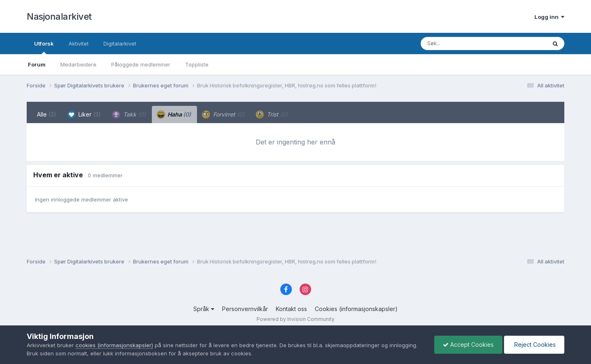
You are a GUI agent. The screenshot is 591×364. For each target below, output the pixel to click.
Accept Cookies (468, 345)
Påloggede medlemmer (141, 64)
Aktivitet (79, 43)
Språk (204, 309)
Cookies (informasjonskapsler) (356, 309)
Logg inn (549, 17)
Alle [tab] (47, 114)
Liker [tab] (84, 114)
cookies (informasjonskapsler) (114, 345)
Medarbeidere (78, 64)
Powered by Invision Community (295, 319)
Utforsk (44, 47)
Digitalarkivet (120, 43)
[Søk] (462, 43)
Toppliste (197, 64)
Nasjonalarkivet (59, 16)
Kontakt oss (291, 309)
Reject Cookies (534, 345)
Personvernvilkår (245, 309)
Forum (37, 64)
